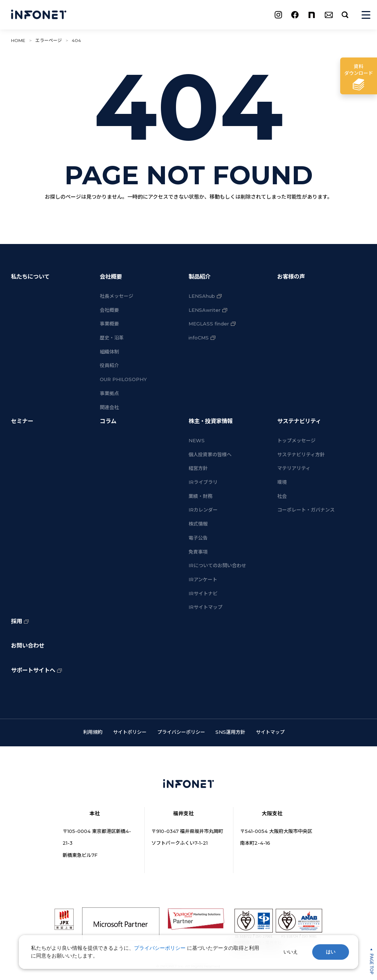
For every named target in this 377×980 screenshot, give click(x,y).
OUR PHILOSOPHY (123, 379)
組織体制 (109, 352)
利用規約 (93, 732)
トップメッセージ (296, 440)
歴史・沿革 (112, 338)
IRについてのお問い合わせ (217, 565)
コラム (108, 421)
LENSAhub (202, 296)
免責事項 (198, 552)
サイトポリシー (130, 732)
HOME (18, 40)
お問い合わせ (28, 646)
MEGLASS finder (209, 324)
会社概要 (111, 277)
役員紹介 (109, 365)
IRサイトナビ (203, 593)
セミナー (22, 421)
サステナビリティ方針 (301, 454)
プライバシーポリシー (181, 732)
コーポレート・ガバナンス (306, 510)
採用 (17, 621)
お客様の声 (291, 277)
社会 (282, 496)
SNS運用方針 (230, 732)
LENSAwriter (205, 310)
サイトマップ (270, 732)
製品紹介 (200, 277)
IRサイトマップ (205, 607)
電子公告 (198, 538)
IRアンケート (203, 579)
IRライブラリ (203, 482)
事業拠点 (109, 393)
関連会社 (109, 407)
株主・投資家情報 (211, 421)
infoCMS (199, 338)
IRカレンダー (203, 510)
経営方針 (198, 468)
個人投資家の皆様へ (210, 454)
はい (331, 952)
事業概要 (109, 324)
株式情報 (198, 524)
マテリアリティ (294, 468)
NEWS (197, 440)
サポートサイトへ (33, 670)
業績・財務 (200, 496)
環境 (282, 482)
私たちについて (30, 277)
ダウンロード (359, 69)
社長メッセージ (117, 296)
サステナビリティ (299, 421)
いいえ (291, 952)
